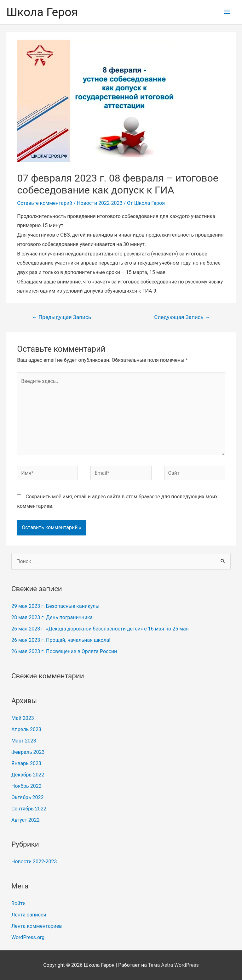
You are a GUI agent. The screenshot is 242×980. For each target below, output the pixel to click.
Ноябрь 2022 (26, 786)
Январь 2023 (26, 763)
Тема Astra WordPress (173, 965)
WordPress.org (28, 937)
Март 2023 (24, 741)
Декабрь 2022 (28, 775)
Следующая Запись (182, 317)
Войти (18, 903)
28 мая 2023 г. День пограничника (52, 617)
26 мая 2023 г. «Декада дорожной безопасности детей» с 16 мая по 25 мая (100, 629)
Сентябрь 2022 (29, 809)
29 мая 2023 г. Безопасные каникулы (55, 606)
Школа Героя (42, 12)
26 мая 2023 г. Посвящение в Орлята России (64, 651)
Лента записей (29, 915)
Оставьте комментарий (45, 203)
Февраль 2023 (28, 752)
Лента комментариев (37, 926)
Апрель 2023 (26, 729)
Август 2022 (26, 820)
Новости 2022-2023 (100, 203)
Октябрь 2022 (27, 797)
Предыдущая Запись (61, 317)
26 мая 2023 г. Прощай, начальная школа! (61, 640)
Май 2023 (23, 718)
